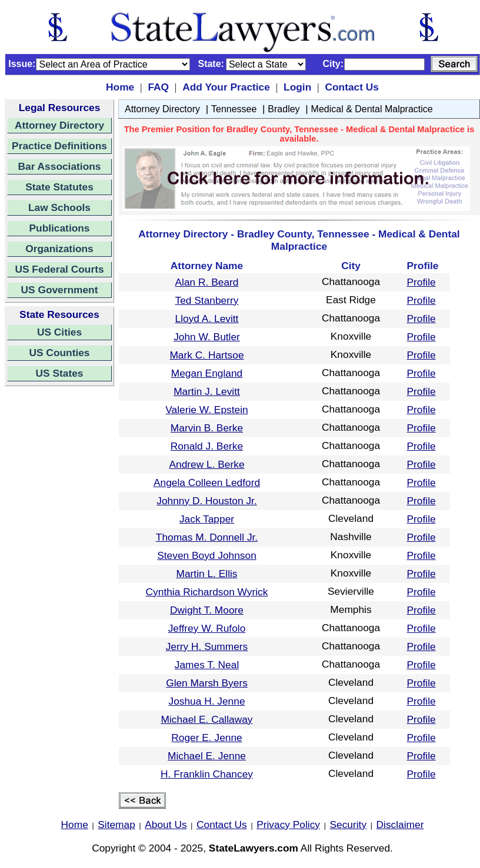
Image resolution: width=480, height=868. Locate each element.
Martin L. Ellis (207, 574)
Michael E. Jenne (207, 756)
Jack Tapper (207, 519)
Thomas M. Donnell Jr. (207, 537)
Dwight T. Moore (207, 610)
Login (297, 87)
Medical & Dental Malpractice (372, 109)
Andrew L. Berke (206, 464)
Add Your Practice (226, 87)
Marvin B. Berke (207, 428)
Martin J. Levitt (207, 391)
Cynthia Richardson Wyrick (207, 592)
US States (60, 373)
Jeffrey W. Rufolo (207, 628)
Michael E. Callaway (206, 719)
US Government (60, 290)
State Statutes (59, 187)
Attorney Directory (59, 125)
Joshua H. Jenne (206, 701)
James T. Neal (207, 665)
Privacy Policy (288, 825)
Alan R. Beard (207, 282)
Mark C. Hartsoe (206, 355)
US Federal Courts (59, 269)
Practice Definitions (59, 146)
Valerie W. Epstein (206, 410)
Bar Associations (60, 166)
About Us (166, 825)
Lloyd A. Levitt (207, 319)
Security (349, 825)
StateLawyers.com (254, 848)
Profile (421, 282)
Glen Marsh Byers (207, 683)
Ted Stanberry (207, 300)
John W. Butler (207, 337)
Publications (59, 228)
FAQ (158, 87)
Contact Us (351, 87)
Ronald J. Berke (207, 446)
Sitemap (116, 825)
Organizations (59, 249)
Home (120, 87)
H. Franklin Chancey (207, 774)
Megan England (207, 373)
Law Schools (59, 207)
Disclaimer (400, 825)
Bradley (284, 109)
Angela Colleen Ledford (207, 482)
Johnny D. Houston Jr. (206, 501)
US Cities (59, 332)
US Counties (59, 353)
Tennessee (234, 109)
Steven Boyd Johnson (207, 555)
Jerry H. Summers (207, 646)
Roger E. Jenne (206, 738)
